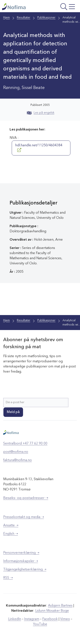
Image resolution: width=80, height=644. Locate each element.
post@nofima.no (16, 452)
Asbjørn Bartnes (60, 606)
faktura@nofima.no (17, 460)
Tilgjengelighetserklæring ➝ (25, 570)
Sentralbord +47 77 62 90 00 (25, 444)
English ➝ (11, 534)
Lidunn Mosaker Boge (52, 611)
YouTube (40, 624)
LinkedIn (15, 619)
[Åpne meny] (63, 7)
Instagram (32, 619)
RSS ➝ (8, 578)
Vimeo (65, 619)
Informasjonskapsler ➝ (21, 561)
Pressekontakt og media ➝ (24, 517)
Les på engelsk (41, 113)
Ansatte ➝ (11, 526)
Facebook (50, 619)
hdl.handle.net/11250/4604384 (39, 148)
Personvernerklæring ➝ (21, 553)
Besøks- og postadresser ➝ (26, 498)
